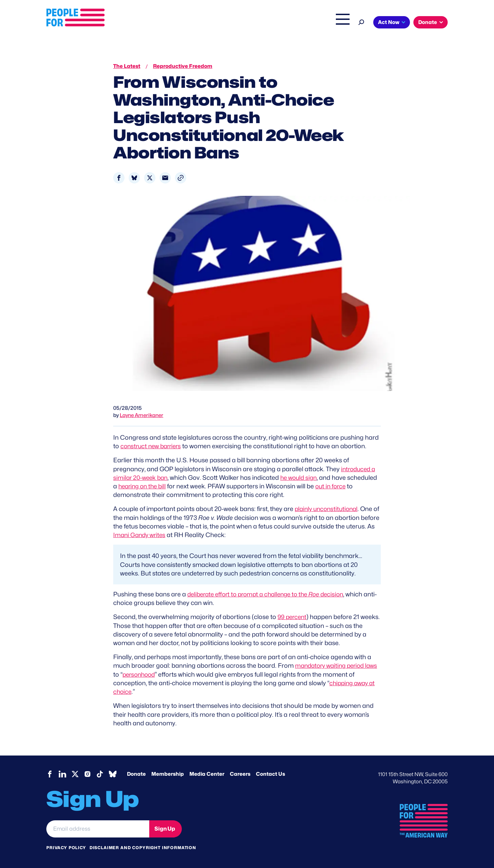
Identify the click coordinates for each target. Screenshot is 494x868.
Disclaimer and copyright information (143, 847)
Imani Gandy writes (171, 535)
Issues (228, 23)
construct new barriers (153, 446)
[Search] (361, 21)
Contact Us (270, 774)
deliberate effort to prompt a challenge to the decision (270, 594)
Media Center (207, 774)
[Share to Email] (165, 178)
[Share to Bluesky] (134, 178)
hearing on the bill (175, 486)
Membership (168, 774)
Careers (240, 774)
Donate (428, 22)
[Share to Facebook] (119, 178)
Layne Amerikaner (142, 415)
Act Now (389, 22)
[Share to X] (150, 178)
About (200, 23)
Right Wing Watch (270, 23)
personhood (154, 674)
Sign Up (165, 828)
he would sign (303, 478)
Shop (338, 23)
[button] (181, 178)
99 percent (293, 617)
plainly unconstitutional (328, 509)
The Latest (312, 23)
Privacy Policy (66, 847)
